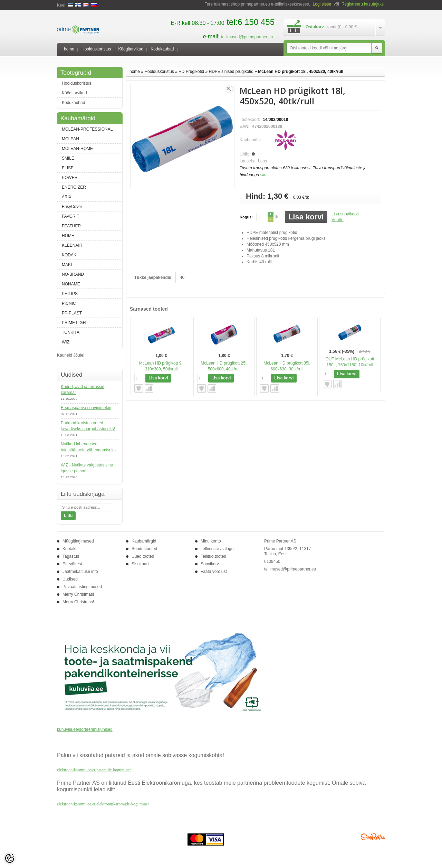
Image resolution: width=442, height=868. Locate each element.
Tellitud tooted (213, 556)
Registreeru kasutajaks (363, 4)
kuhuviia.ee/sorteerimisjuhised (85, 729)
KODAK (69, 255)
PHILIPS (70, 294)
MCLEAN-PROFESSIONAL (87, 129)
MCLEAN (70, 139)
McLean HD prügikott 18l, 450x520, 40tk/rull (301, 72)
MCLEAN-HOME (77, 149)
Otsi (377, 48)
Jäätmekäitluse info (80, 572)
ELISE (68, 168)
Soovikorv (210, 564)
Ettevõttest (72, 564)
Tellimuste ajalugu (217, 549)
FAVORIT (70, 216)
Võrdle (338, 220)
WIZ (66, 342)
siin (263, 175)
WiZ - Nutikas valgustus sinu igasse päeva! (87, 468)
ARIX (67, 197)
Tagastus (71, 556)
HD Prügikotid (191, 72)
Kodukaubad (162, 49)
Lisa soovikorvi (345, 214)
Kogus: (246, 217)
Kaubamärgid (144, 541)
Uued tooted (143, 556)
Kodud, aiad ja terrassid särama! (83, 390)
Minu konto (211, 541)
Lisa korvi (306, 217)
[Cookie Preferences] (10, 858)
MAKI (67, 265)
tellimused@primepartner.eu (247, 37)
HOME (68, 236)
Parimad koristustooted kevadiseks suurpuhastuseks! (88, 426)
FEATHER (71, 226)
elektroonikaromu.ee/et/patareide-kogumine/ (94, 770)
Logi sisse (322, 4)
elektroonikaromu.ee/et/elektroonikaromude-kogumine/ (103, 804)
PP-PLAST (72, 313)
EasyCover (72, 207)
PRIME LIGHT (75, 323)
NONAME (71, 284)
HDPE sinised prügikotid (231, 72)
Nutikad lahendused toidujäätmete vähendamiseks (88, 447)
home (69, 49)
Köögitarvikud (131, 49)
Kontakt (70, 549)
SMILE (68, 158)
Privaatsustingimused (82, 587)
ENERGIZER (74, 187)
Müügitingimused (78, 541)
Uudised (70, 579)
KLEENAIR (72, 245)
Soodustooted (144, 549)
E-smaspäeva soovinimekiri (86, 408)
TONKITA (71, 332)
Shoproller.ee (373, 837)
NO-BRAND (73, 274)
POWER (70, 178)
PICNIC (69, 303)
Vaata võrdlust (214, 572)
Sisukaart (140, 564)
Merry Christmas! (78, 594)
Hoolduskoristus (96, 49)
